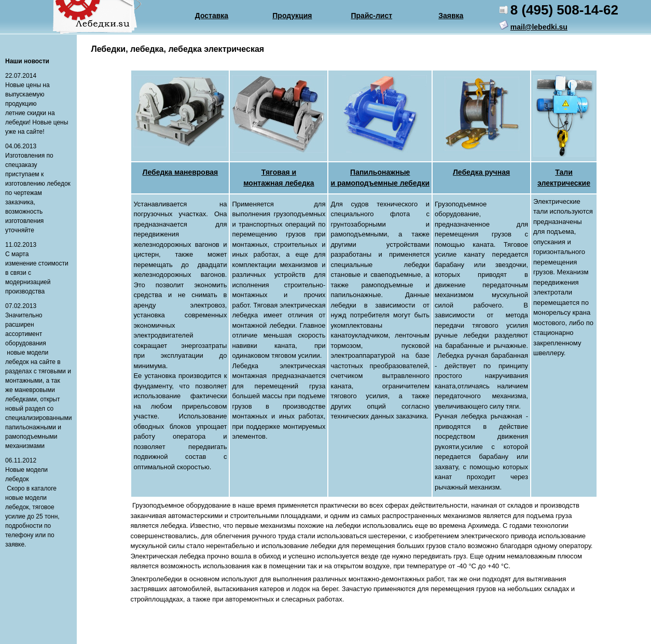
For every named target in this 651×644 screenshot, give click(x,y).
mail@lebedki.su (539, 27)
